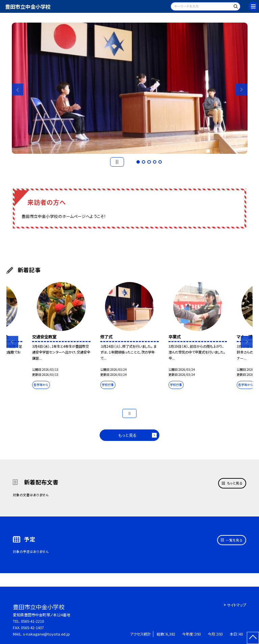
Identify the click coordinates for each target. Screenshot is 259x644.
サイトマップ (237, 605)
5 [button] (160, 162)
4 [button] (155, 162)
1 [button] (138, 162)
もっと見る (127, 435)
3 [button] (149, 162)
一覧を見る (234, 540)
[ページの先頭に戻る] (253, 638)
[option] (130, 88)
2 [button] (144, 162)
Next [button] (242, 90)
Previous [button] (18, 90)
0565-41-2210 (32, 621)
